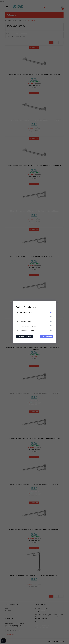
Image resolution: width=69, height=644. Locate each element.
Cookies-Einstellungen (26, 307)
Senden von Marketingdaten (28, 326)
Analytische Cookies (26, 321)
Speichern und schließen (24, 336)
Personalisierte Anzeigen (27, 330)
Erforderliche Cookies (26, 312)
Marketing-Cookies (25, 317)
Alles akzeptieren (47, 336)
